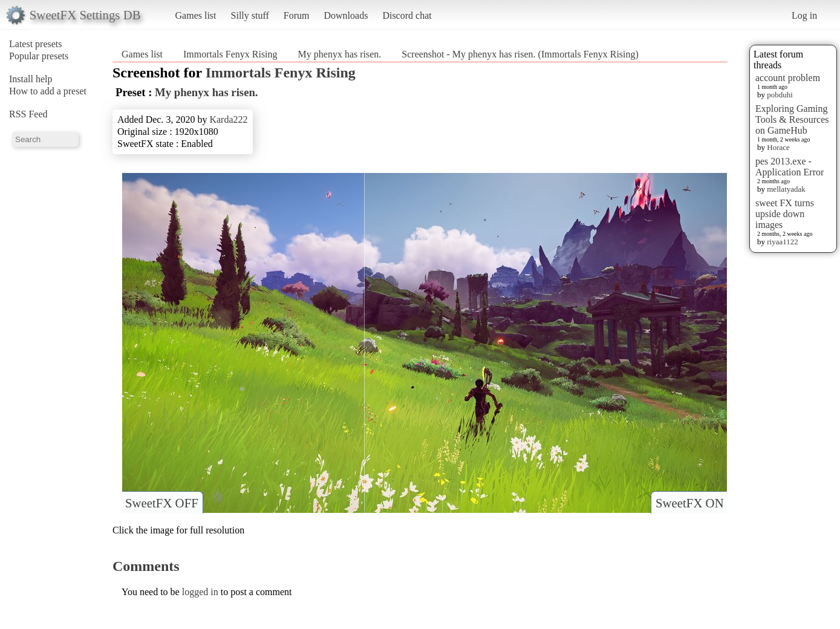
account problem (788, 78)
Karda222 (228, 119)
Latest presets (36, 44)
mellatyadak (786, 189)
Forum (297, 15)
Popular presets (39, 56)
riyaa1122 (783, 242)
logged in (200, 592)
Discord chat (407, 15)
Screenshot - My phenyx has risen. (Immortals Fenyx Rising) (520, 54)
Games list (196, 15)
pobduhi (780, 95)
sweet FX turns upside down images (785, 214)
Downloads (346, 15)
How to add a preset (48, 91)
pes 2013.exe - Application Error (790, 167)
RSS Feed (28, 114)
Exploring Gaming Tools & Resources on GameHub (792, 119)
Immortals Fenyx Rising (230, 54)
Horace (778, 147)
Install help (31, 79)
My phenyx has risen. (340, 54)
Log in (804, 15)
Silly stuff (250, 15)
